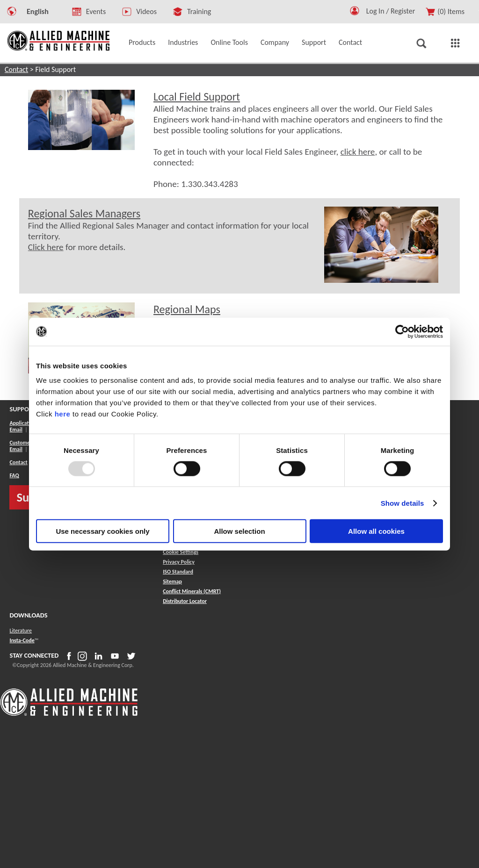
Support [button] (314, 42)
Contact (16, 69)
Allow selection (239, 531)
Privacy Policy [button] (179, 562)
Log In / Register (391, 11)
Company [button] (275, 42)
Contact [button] (350, 42)
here (63, 414)
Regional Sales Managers (84, 213)
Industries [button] (183, 42)
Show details (403, 503)
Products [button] (142, 42)
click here (358, 152)
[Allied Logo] (69, 714)
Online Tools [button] (229, 42)
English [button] (38, 11)
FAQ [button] (14, 475)
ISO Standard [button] (178, 572)
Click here (46, 247)
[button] (355, 13)
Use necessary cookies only (102, 531)
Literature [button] (21, 631)
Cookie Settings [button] (181, 552)
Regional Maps (187, 309)
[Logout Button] (394, 10)
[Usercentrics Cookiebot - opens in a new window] (402, 331)
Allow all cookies (376, 531)
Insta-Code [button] (22, 640)
